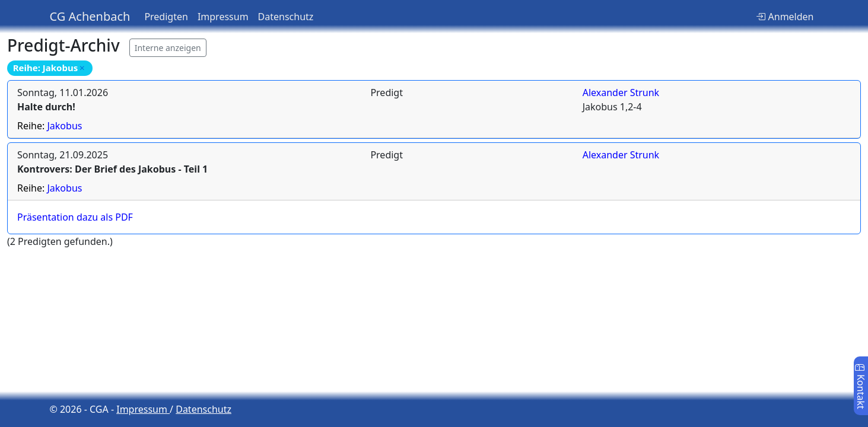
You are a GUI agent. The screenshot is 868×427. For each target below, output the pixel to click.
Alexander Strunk (621, 93)
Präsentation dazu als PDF (75, 217)
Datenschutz (286, 17)
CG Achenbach (90, 16)
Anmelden (785, 17)
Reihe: (50, 126)
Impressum (223, 17)
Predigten (166, 17)
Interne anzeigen (168, 48)
